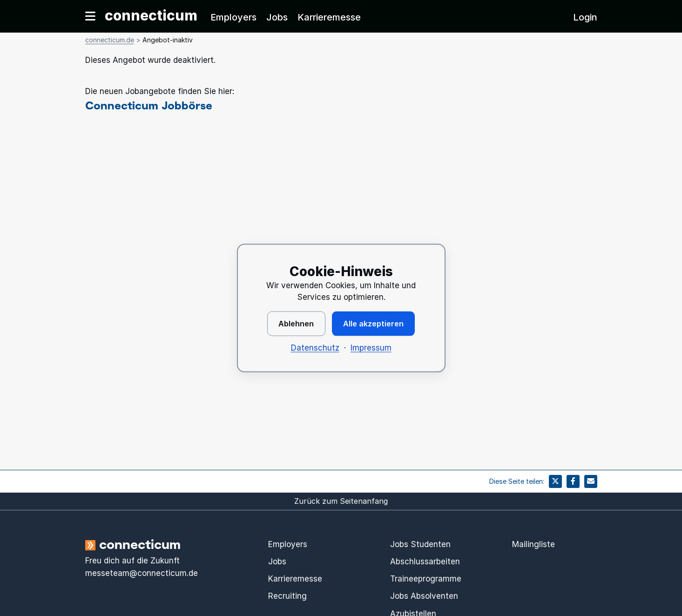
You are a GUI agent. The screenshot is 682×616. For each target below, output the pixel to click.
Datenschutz (315, 348)
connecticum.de (110, 40)
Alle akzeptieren (373, 324)
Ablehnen (296, 324)
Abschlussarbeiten (425, 562)
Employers (233, 17)
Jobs (277, 17)
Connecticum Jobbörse (149, 105)
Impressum (371, 348)
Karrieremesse (329, 17)
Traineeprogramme (426, 579)
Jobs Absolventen (424, 596)
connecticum (151, 15)
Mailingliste (533, 544)
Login (585, 17)
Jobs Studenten (420, 544)
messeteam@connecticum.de (142, 573)
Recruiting (287, 596)
